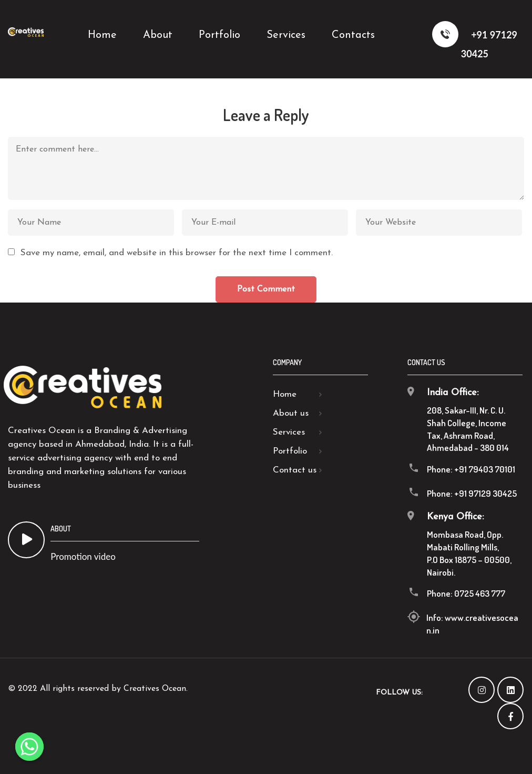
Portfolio (290, 451)
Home (285, 394)
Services (289, 432)
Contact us (295, 470)
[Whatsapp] (29, 747)
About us (291, 413)
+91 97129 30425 (475, 40)
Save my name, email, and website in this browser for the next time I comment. (177, 253)
